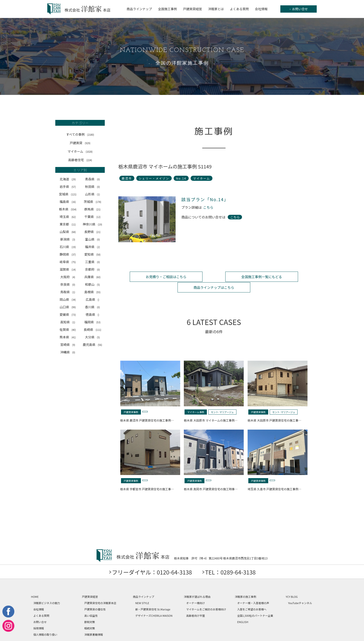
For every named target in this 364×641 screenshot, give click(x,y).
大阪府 (68, 277)
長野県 (93, 232)
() (98, 300)
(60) (98, 277)
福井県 (92, 247)
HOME (35, 585)
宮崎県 (68, 345)
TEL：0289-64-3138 (232, 561)
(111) (98, 330)
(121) (74, 194)
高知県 (68, 322)
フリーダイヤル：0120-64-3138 (150, 561)
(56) (100, 345)
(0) (98, 179)
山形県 (92, 194)
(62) (74, 217)
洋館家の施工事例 (245, 585)
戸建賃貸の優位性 (95, 598)
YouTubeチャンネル (300, 592)
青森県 (92, 179)
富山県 (92, 239)
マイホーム (80, 151)
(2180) (91, 135)
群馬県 (93, 209)
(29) (74, 179)
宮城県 (68, 194)
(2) (98, 247)
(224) (89, 160)
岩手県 (68, 187)
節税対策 (90, 611)
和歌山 (92, 284)
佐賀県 (68, 329)
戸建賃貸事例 (131, 401)
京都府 (92, 269)
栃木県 (68, 209)
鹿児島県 (92, 345)
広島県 (92, 299)
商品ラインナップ (139, 9)
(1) (98, 194)
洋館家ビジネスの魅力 (47, 592)
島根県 (93, 292)
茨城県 (92, 202)
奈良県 (68, 284)
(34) (74, 300)
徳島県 (92, 314)
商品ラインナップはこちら (277, 276)
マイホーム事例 (196, 401)
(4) (74, 277)
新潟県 (68, 239)
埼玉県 (68, 217)
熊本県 (68, 337)
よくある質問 (239, 9)
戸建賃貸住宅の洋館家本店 (100, 592)
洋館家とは (216, 9)
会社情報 (261, 9)
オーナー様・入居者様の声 (253, 592)
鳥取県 (68, 292)
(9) (74, 345)
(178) (98, 202)
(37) (74, 254)
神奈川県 (92, 224)
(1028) (89, 152)
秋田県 (92, 187)
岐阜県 (68, 262)
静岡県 (68, 254)
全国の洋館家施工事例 (182, 63)
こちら (208, 208)
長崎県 (92, 329)
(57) (74, 187)
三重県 (92, 262)
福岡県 (93, 322)
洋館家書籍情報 (94, 623)
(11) (74, 224)
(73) (74, 315)
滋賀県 (68, 269)
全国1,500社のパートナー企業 (255, 604)
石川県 (68, 247)
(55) (98, 292)
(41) (74, 337)
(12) (98, 217)
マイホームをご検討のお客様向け (206, 598)
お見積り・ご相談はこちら (150, 276)
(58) (98, 254)
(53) (98, 322)
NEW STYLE (142, 592)
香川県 (92, 307)
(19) (100, 224)
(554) (74, 209)
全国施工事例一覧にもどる (214, 276)
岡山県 (68, 299)
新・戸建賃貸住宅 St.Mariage (153, 598)
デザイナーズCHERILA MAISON (154, 604)
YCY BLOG (292, 585)
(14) (74, 270)
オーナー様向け (196, 592)
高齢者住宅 (80, 160)
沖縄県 (68, 352)
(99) (74, 307)
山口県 (68, 307)
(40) (74, 330)
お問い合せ (299, 9)
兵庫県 (93, 277)
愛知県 (93, 254)
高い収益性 (91, 604)
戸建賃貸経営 (193, 9)
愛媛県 (68, 314)
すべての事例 (80, 134)
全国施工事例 (167, 9)
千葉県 (93, 217)
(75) (74, 262)
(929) (88, 143)
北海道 (68, 179)
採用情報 (39, 617)
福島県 (68, 202)
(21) (98, 209)
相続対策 (90, 617)
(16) (74, 202)
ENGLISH (243, 611)
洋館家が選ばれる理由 (197, 585)
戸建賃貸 (80, 143)
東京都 (68, 224)
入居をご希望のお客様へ (252, 598)
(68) (74, 232)
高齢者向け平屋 (196, 604)
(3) (74, 239)
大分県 (92, 337)
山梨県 (68, 232)
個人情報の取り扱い (45, 623)
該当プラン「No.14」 (206, 200)
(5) (98, 285)
